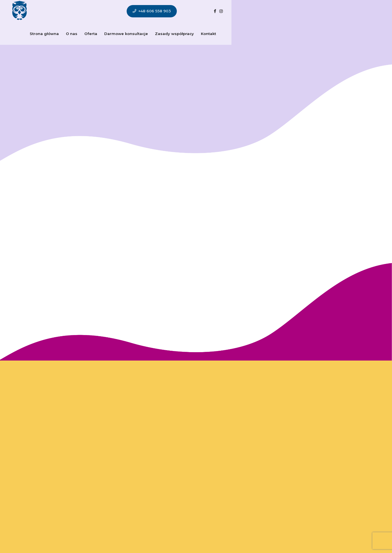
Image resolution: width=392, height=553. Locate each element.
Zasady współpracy (204, 11)
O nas (101, 11)
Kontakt (238, 11)
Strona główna (73, 11)
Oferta (120, 11)
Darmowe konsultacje (155, 11)
